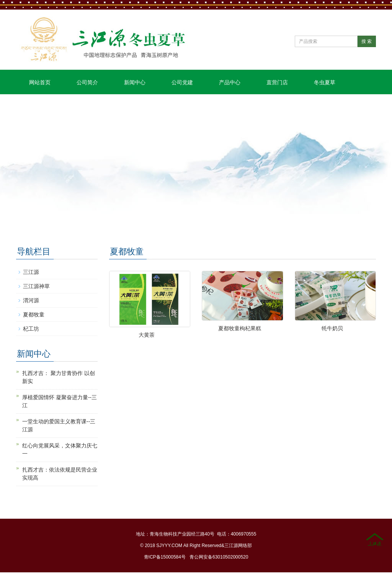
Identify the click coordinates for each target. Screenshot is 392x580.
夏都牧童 (34, 315)
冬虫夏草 (325, 82)
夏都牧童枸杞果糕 (240, 328)
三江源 (31, 272)
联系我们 (40, 107)
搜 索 (367, 41)
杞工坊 (31, 329)
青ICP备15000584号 (165, 557)
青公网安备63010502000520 (219, 557)
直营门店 (277, 82)
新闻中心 (135, 82)
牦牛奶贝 (332, 328)
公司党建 (182, 82)
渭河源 (31, 300)
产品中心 (230, 82)
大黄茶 (147, 335)
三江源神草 (36, 286)
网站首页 (40, 82)
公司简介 (87, 82)
